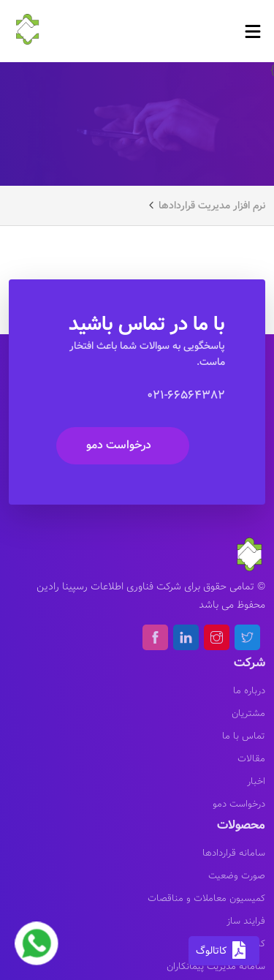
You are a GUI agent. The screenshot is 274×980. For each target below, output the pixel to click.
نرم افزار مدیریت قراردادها (212, 206)
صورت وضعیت (237, 876)
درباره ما (249, 691)
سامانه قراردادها (234, 853)
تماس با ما (244, 736)
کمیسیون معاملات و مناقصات (206, 899)
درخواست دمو (119, 445)
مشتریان (248, 714)
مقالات (251, 759)
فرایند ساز (246, 921)
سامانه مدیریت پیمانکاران (216, 967)
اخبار (256, 782)
